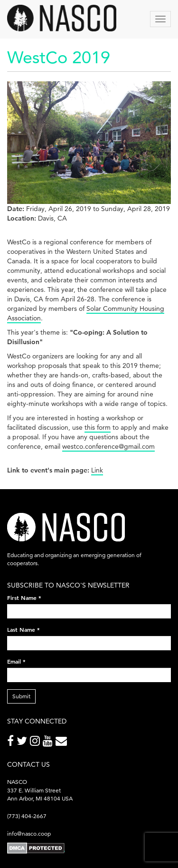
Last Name (23, 629)
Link (97, 470)
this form (98, 427)
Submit (21, 696)
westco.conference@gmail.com (108, 446)
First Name (24, 598)
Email (16, 661)
